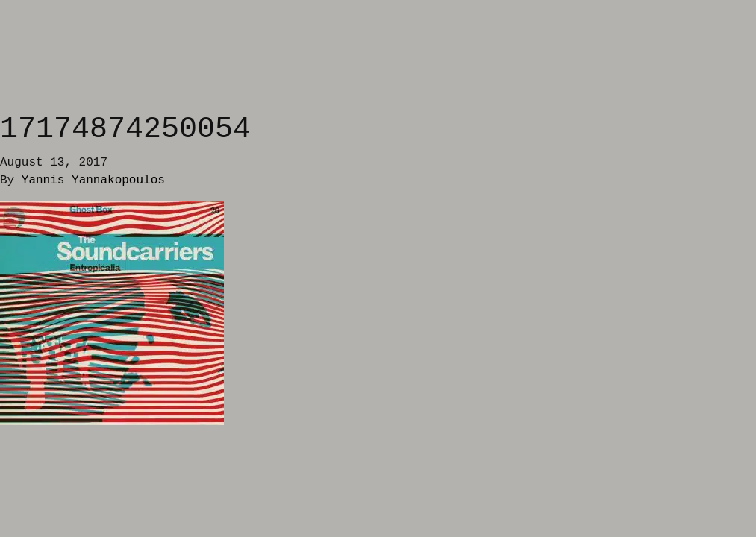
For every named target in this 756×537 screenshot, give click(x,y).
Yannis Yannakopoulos (93, 180)
